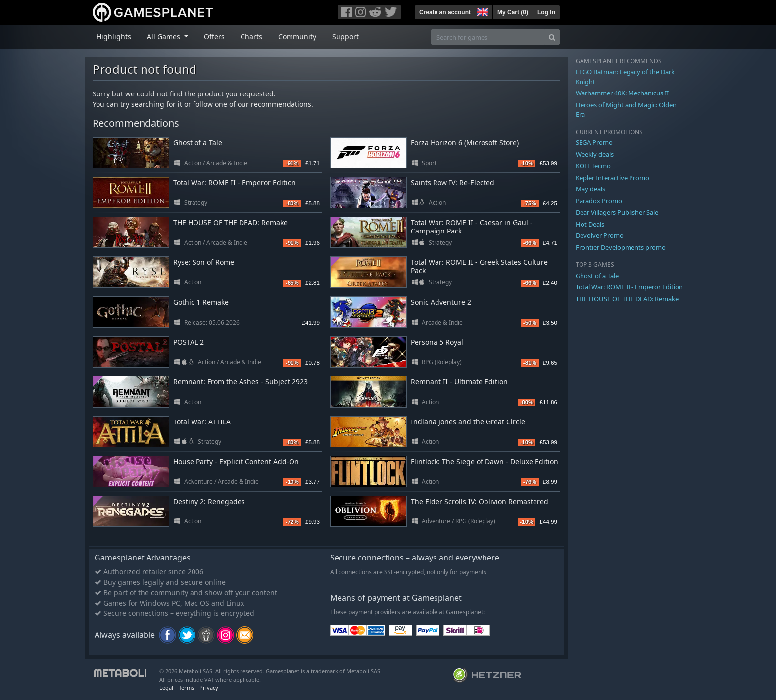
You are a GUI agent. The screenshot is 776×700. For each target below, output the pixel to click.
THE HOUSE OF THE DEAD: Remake (230, 222)
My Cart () (513, 12)
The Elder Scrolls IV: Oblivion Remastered (480, 501)
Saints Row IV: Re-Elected (453, 182)
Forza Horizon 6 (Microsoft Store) (465, 143)
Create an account (445, 12)
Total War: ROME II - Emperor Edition (235, 182)
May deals (590, 189)
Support (345, 36)
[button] (482, 11)
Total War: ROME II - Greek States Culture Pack (479, 266)
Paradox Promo (599, 201)
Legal (166, 687)
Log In (546, 12)
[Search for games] (488, 37)
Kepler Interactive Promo (612, 178)
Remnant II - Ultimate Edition (459, 382)
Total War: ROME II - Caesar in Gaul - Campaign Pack (472, 227)
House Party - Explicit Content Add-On (236, 461)
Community (297, 36)
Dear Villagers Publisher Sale (617, 212)
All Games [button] (165, 36)
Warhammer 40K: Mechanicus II (622, 93)
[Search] (552, 37)
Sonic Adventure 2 (441, 302)
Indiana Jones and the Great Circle (468, 422)
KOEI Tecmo (593, 166)
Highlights (114, 36)
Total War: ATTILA (202, 422)
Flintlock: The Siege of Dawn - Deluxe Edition (485, 461)
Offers (214, 36)
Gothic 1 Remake (201, 302)
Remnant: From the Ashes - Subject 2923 (241, 382)
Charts (251, 36)
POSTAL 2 (189, 342)
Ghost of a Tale (198, 143)
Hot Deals (590, 224)
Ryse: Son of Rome (204, 262)
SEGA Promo (594, 142)
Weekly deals (595, 154)
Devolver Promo (600, 235)
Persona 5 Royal (437, 342)
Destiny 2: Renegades (209, 501)
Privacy (209, 687)
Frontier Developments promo (621, 247)
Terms (186, 687)
